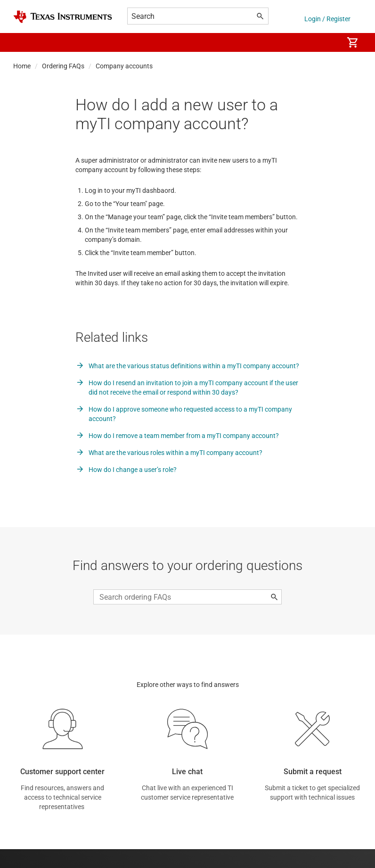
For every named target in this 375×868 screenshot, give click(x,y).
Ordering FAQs (63, 66)
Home (22, 66)
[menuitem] (326, 42)
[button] (23, 42)
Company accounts (124, 66)
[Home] (63, 17)
